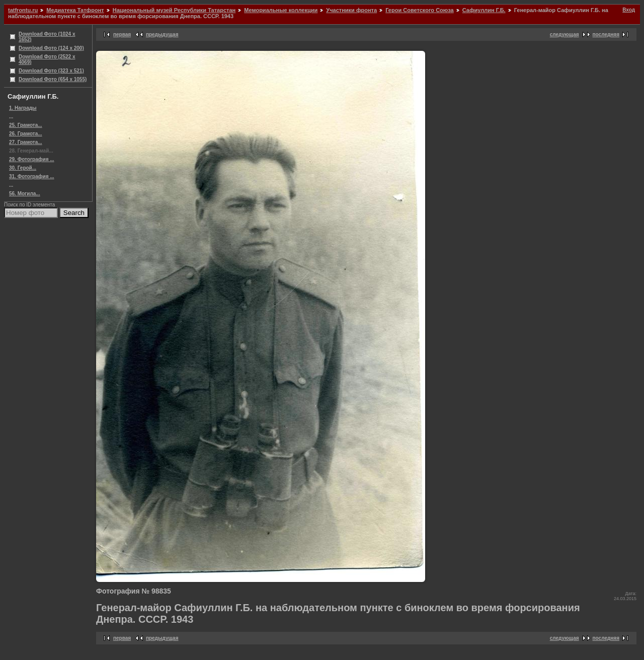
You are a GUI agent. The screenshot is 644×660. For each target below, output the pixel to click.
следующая (565, 34)
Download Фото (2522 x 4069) (47, 59)
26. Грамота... (26, 134)
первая (122, 34)
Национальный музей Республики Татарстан (174, 10)
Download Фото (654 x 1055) (53, 79)
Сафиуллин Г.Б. (484, 10)
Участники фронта (351, 10)
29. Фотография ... (32, 159)
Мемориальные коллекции (281, 10)
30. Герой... (23, 168)
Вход (629, 10)
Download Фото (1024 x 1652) (47, 37)
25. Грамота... (26, 125)
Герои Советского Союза (419, 10)
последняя (606, 34)
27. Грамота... (26, 142)
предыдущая (162, 34)
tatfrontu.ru (23, 10)
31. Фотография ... (32, 176)
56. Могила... (25, 194)
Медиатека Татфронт (75, 10)
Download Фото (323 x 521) (51, 71)
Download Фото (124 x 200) (51, 48)
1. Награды (23, 108)
